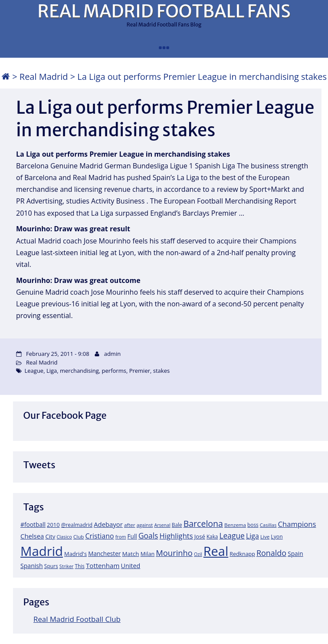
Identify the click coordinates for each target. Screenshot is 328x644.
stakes (161, 371)
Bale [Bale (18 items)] (177, 525)
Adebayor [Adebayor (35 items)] (108, 524)
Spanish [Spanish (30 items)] (32, 566)
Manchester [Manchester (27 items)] (104, 554)
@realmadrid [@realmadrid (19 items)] (77, 525)
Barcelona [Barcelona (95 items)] (203, 524)
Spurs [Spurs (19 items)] (51, 566)
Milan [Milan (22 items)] (148, 554)
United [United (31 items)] (131, 566)
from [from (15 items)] (121, 537)
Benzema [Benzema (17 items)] (235, 525)
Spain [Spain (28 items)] (295, 554)
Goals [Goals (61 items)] (148, 536)
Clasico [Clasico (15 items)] (64, 537)
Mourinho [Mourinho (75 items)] (174, 553)
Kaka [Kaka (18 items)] (212, 536)
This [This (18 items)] (80, 566)
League (34, 371)
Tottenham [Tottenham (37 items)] (103, 565)
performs (114, 371)
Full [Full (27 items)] (132, 536)
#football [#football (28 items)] (33, 524)
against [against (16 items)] (145, 525)
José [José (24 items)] (200, 536)
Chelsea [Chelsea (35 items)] (32, 536)
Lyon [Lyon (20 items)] (277, 537)
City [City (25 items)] (50, 536)
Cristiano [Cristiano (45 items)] (99, 536)
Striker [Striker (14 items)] (67, 566)
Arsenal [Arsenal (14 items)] (162, 525)
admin (112, 354)
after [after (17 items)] (130, 525)
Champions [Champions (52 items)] (297, 524)
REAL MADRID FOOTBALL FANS (164, 11)
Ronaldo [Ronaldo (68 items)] (271, 553)
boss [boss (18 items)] (253, 525)
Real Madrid (44, 77)
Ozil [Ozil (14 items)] (198, 554)
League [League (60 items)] (232, 536)
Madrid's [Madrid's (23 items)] (75, 554)
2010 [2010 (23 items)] (53, 525)
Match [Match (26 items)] (131, 554)
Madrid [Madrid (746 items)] (42, 551)
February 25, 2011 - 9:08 (58, 354)
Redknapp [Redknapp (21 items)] (242, 554)
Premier (140, 371)
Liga (52, 371)
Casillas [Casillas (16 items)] (268, 525)
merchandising (79, 371)
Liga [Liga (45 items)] (253, 536)
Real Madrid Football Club (77, 619)
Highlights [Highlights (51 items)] (176, 536)
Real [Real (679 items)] (216, 551)
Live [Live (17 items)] (265, 537)
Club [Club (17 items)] (79, 537)
